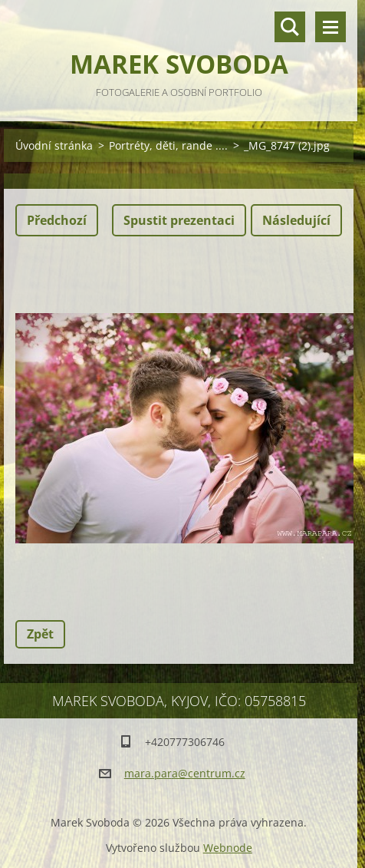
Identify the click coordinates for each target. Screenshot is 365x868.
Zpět (40, 634)
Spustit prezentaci (179, 220)
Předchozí (57, 220)
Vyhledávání (290, 27)
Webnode (228, 848)
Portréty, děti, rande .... (168, 145)
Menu (330, 27)
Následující (296, 220)
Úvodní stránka (54, 145)
